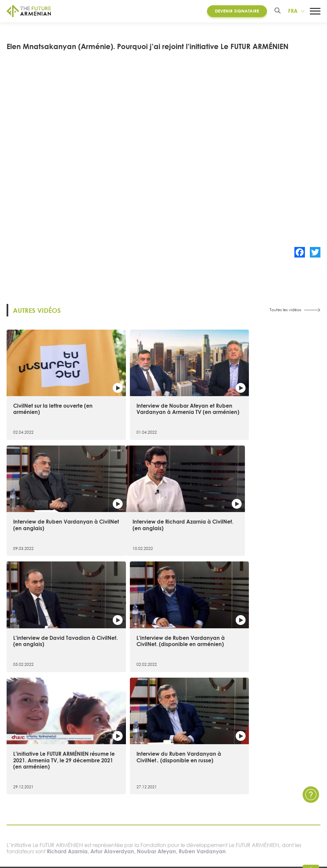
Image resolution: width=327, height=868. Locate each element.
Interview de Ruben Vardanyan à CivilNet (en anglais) (269, 399)
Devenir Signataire (236, 11)
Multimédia (212, 777)
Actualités (211, 754)
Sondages (211, 799)
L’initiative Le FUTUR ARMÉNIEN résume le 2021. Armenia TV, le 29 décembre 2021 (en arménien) (55, 627)
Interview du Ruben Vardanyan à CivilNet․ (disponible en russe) (162, 624)
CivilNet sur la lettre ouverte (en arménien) (53, 399)
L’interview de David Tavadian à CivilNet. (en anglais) (161, 512)
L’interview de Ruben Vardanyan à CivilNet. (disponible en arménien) (268, 515)
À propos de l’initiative (31, 754)
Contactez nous (277, 754)
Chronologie (20, 777)
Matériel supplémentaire (115, 777)
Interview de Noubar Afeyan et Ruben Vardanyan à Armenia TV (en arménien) (161, 402)
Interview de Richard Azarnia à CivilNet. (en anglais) (52, 512)
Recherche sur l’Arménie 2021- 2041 (127, 754)
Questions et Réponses (284, 777)
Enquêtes (210, 788)
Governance (21, 799)
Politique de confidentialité (290, 765)
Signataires (19, 788)
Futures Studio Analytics (114, 765)
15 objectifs (19, 765)
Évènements (213, 765)
